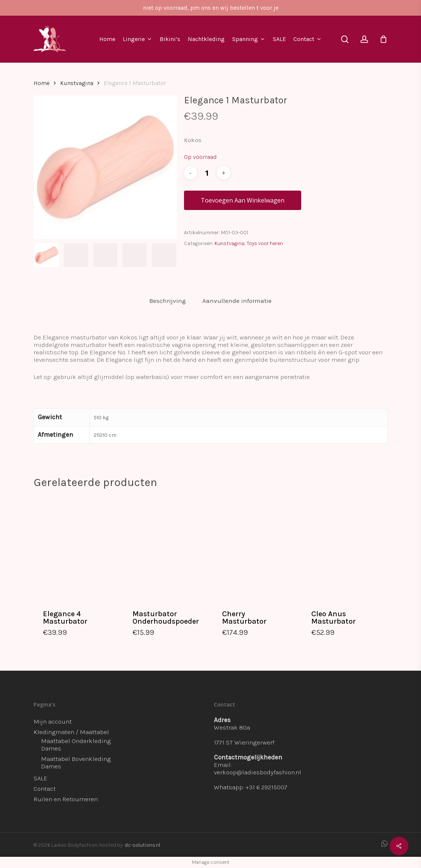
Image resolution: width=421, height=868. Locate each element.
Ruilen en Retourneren (66, 799)
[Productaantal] (207, 173)
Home (42, 83)
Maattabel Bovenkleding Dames (76, 762)
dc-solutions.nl (142, 845)
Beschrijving (168, 301)
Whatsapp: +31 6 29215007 (251, 787)
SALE (40, 778)
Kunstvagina (77, 83)
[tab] (168, 301)
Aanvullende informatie (237, 301)
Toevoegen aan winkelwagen (243, 200)
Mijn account (53, 721)
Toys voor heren (265, 243)
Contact (45, 789)
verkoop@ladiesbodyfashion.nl (258, 772)
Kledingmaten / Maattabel (71, 732)
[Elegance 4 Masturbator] (76, 548)
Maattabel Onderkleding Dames (76, 745)
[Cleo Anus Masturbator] (344, 548)
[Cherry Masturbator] (255, 548)
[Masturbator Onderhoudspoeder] (166, 548)
